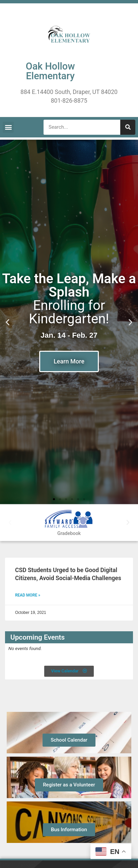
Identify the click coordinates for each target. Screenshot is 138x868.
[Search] (128, 127)
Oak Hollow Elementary (50, 71)
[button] (8, 127)
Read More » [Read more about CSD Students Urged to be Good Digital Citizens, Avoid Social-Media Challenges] (28, 595)
